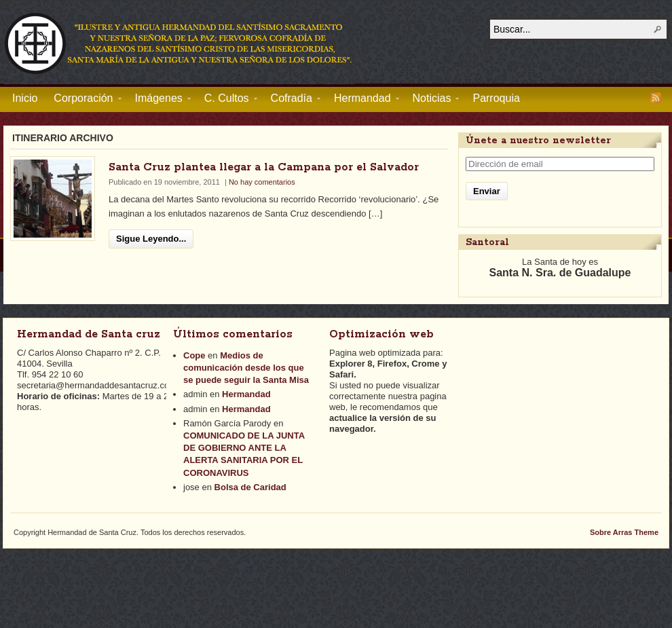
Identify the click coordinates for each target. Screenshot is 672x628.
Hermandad (362, 100)
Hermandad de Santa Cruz (179, 43)
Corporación (83, 100)
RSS (656, 98)
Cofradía (292, 100)
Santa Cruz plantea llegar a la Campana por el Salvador (264, 167)
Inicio (25, 98)
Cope (194, 355)
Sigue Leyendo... (151, 239)
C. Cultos (227, 100)
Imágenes (159, 100)
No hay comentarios (262, 182)
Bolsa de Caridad (250, 487)
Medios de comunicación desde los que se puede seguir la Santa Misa (246, 368)
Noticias (432, 100)
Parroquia (496, 98)
